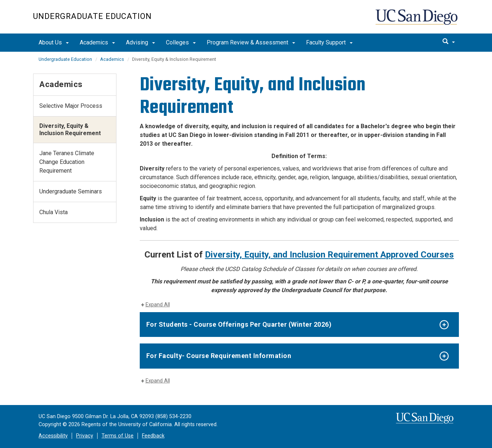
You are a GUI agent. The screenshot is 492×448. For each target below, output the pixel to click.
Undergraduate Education (92, 16)
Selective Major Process (71, 106)
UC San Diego (417, 21)
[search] (449, 42)
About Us (54, 42)
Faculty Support (329, 42)
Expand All (158, 305)
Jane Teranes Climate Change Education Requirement (67, 162)
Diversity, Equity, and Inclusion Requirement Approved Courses (329, 255)
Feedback (153, 436)
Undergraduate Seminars (71, 191)
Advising (140, 42)
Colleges (181, 42)
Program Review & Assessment (251, 42)
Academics (97, 42)
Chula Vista (53, 212)
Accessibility (53, 436)
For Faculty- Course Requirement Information (219, 356)
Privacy (85, 436)
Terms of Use (118, 436)
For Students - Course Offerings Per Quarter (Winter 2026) (239, 324)
